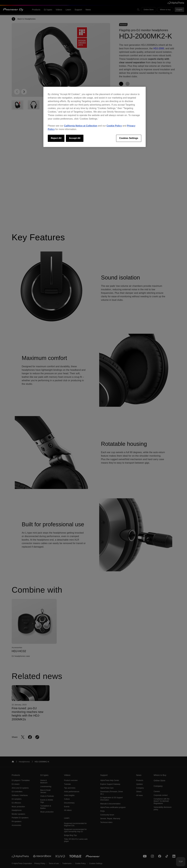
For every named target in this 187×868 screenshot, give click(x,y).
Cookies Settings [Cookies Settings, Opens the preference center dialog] (129, 138)
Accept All (75, 138)
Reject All (56, 138)
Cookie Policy (114, 126)
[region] (95, 117)
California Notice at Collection (81, 126)
